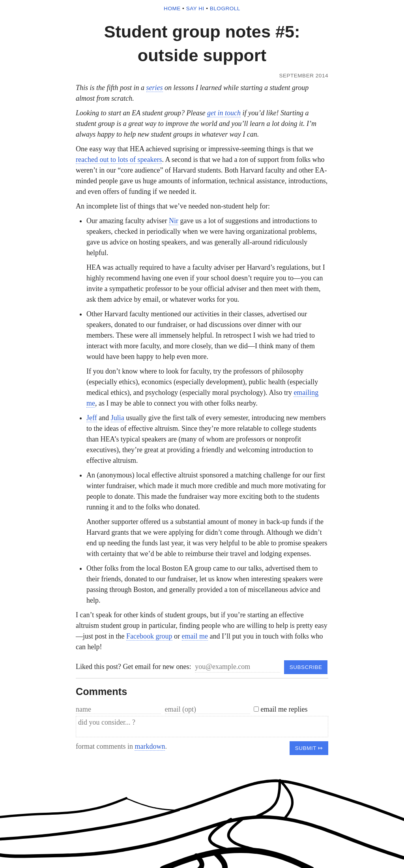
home (172, 8)
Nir (174, 221)
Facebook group (149, 636)
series (155, 88)
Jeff (92, 418)
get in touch (224, 113)
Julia (118, 418)
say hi (195, 8)
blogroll (225, 8)
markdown (150, 746)
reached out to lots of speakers (119, 160)
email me (195, 636)
